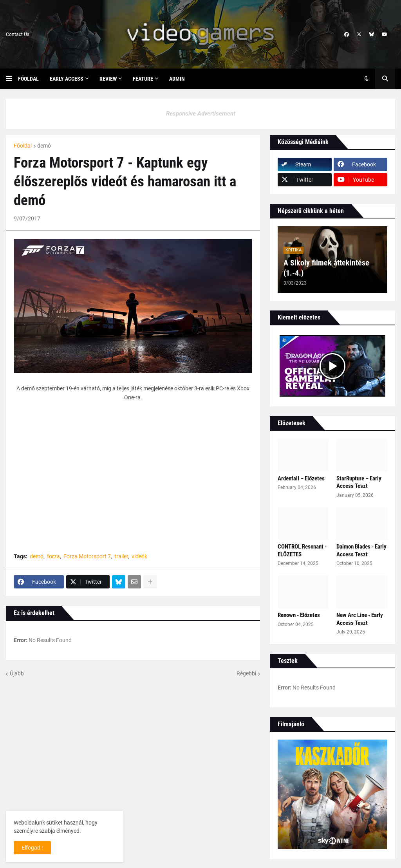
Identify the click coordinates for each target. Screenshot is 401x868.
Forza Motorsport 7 (87, 556)
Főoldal (23, 146)
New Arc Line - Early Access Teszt (360, 619)
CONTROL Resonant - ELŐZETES (302, 550)
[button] (12, 79)
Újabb (17, 673)
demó (44, 146)
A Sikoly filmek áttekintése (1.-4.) (326, 268)
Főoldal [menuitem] (28, 79)
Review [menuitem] (108, 79)
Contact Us (18, 34)
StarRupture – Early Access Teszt (359, 482)
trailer (121, 556)
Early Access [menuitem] (67, 79)
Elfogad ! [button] (32, 848)
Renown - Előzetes (299, 615)
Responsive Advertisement (201, 114)
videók (139, 556)
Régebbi (246, 673)
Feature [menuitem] (143, 79)
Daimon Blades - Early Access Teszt (361, 550)
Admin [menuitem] (177, 79)
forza (53, 556)
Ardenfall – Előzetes (301, 478)
